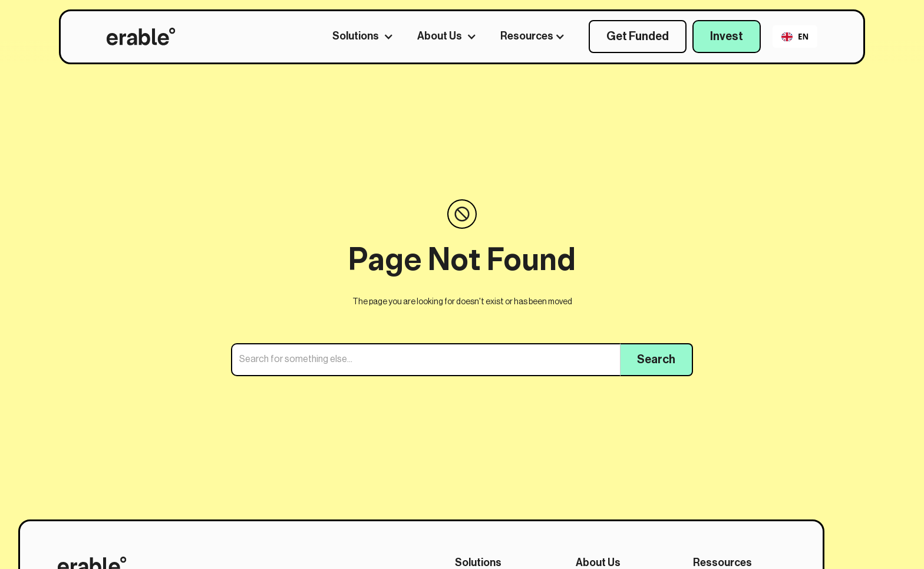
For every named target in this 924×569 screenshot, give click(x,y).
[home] (141, 37)
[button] (369, 37)
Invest (727, 37)
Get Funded (638, 37)
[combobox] (795, 37)
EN (795, 37)
